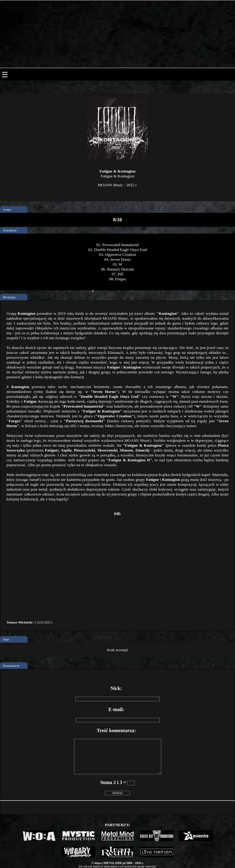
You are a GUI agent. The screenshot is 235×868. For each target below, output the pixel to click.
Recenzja (9, 297)
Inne (6, 639)
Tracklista (10, 230)
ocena (7, 209)
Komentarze (11, 666)
